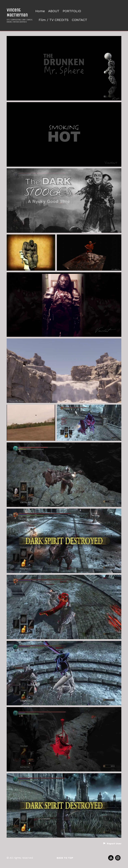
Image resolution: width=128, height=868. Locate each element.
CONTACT (79, 20)
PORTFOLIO (72, 11)
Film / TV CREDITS (54, 20)
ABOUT (54, 11)
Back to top (65, 858)
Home (40, 11)
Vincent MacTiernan (17, 12)
